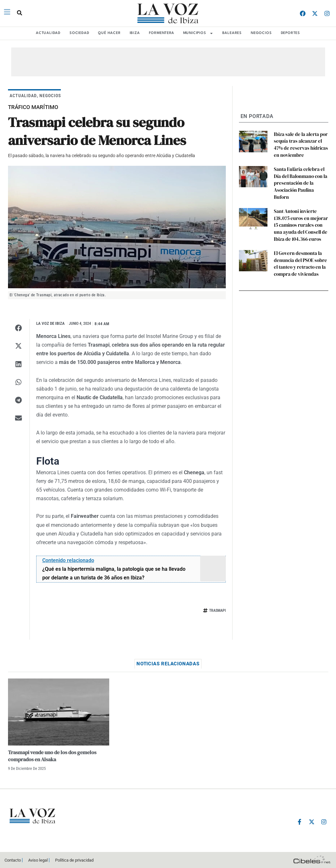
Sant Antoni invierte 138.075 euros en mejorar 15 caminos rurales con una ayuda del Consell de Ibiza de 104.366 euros (301, 211)
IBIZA (135, 33)
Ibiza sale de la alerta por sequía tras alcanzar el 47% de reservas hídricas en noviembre (301, 143)
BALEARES (232, 33)
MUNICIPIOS (198, 33)
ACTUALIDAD (48, 33)
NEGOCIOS (261, 33)
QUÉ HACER (109, 33)
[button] (19, 13)
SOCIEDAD (79, 33)
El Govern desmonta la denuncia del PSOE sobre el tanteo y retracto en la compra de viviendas (300, 247)
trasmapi (217, 611)
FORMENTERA (162, 33)
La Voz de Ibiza (50, 323)
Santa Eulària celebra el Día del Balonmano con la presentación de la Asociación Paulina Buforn (301, 176)
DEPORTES (291, 33)
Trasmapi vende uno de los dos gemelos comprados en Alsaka (52, 756)
